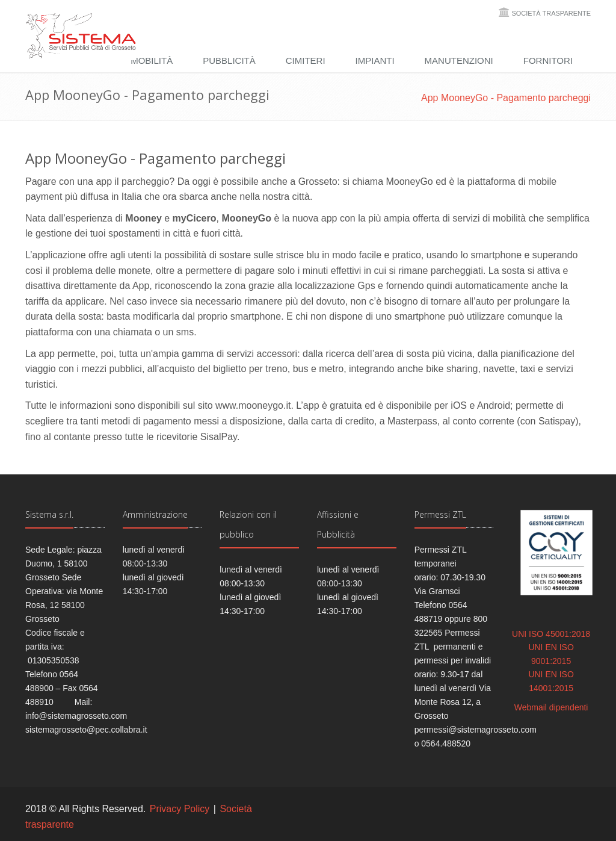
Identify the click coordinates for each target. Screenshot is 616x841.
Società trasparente (551, 13)
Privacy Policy (180, 809)
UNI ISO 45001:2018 (551, 634)
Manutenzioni (459, 61)
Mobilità (152, 61)
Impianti (375, 61)
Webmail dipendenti (551, 707)
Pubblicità (229, 61)
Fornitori (548, 61)
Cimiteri (306, 61)
